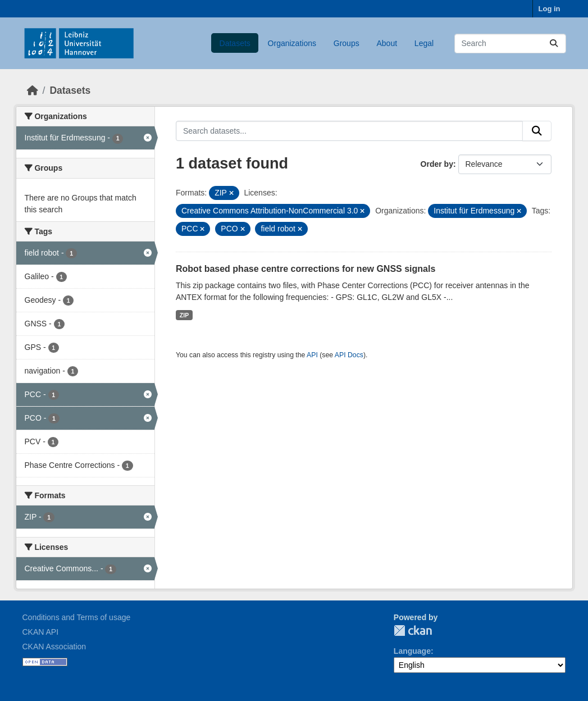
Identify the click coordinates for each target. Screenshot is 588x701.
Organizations (292, 43)
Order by (437, 164)
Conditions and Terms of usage (77, 617)
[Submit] (554, 44)
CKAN (413, 631)
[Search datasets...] (510, 44)
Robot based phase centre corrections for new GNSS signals (306, 269)
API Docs (349, 355)
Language (412, 651)
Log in (550, 9)
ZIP (184, 315)
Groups (347, 43)
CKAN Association (54, 647)
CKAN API (41, 632)
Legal (424, 43)
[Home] (33, 90)
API (312, 355)
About (387, 43)
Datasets (235, 43)
